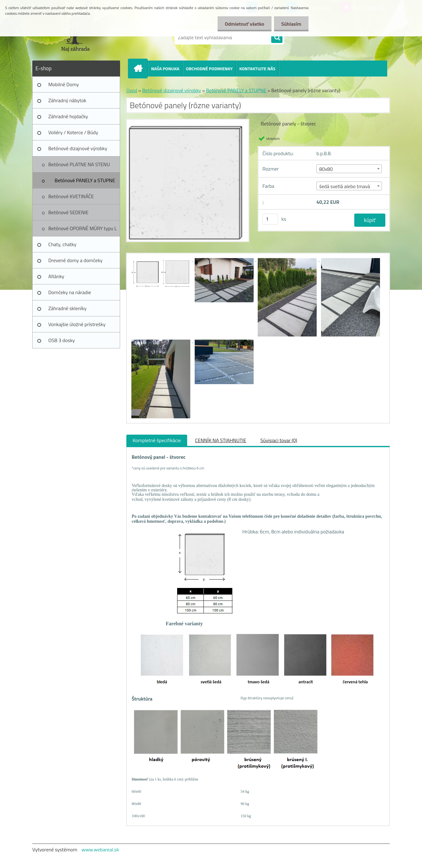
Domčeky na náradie (70, 292)
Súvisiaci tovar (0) (279, 440)
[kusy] (270, 219)
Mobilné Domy (63, 84)
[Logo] (75, 37)
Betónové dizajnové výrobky (78, 148)
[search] (277, 38)
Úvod (132, 90)
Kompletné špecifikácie (157, 440)
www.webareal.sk (100, 849)
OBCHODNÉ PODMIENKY (209, 69)
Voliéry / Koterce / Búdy (73, 132)
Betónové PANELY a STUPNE (85, 180)
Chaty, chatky (62, 244)
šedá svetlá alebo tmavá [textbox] (345, 186)
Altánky (56, 276)
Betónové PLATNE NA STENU (79, 164)
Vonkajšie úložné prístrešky (77, 324)
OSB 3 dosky (62, 340)
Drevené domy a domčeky (75, 260)
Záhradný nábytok (67, 100)
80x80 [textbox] (326, 169)
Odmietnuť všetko (243, 24)
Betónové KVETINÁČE (71, 196)
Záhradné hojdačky (68, 116)
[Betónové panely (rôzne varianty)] (161, 259)
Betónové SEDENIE (68, 212)
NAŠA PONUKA (165, 69)
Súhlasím (291, 24)
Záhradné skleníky (67, 308)
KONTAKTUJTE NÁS (257, 69)
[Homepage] (140, 68)
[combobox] (349, 169)
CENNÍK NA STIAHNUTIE (221, 440)
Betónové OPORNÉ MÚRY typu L (83, 228)
